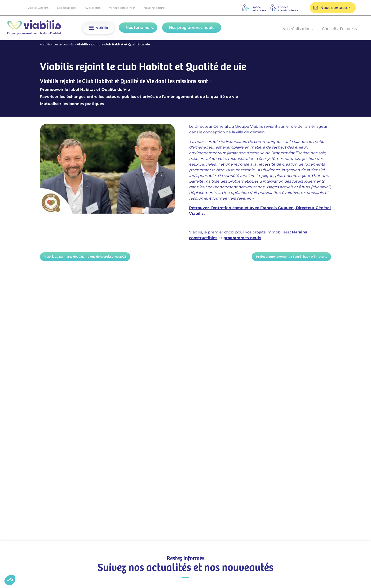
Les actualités (67, 8)
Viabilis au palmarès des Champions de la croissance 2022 (85, 257)
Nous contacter (335, 8)
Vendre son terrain (122, 8)
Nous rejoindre (154, 8)
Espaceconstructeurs (288, 9)
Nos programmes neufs (192, 28)
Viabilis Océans (38, 8)
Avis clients (93, 8)
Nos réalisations (297, 29)
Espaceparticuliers (258, 9)
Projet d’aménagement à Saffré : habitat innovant (291, 257)
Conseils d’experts (339, 29)
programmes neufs (242, 238)
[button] (91, 28)
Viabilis (45, 44)
